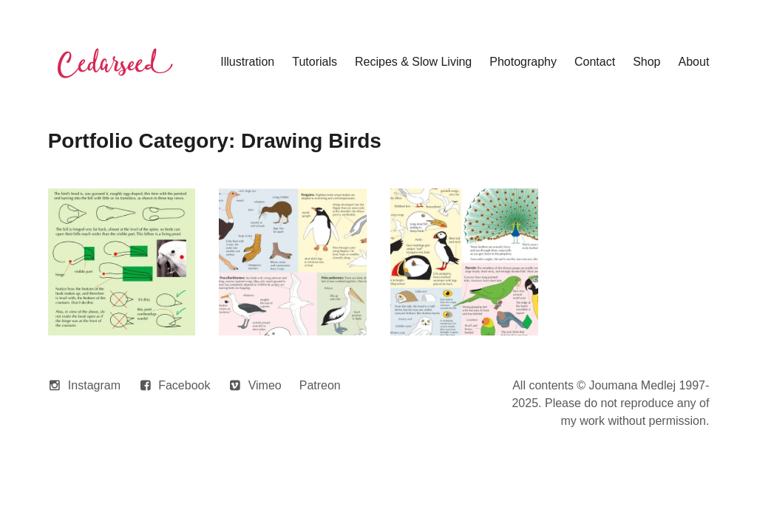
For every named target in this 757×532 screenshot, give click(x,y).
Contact (595, 62)
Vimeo (265, 385)
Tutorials (315, 62)
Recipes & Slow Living (413, 62)
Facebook (184, 385)
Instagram (94, 385)
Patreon (320, 385)
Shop (646, 62)
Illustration (247, 62)
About (694, 62)
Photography (523, 62)
